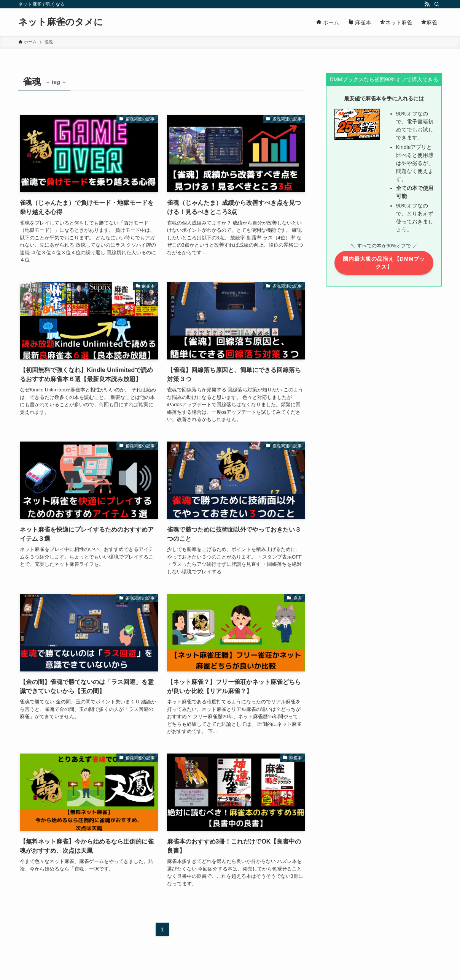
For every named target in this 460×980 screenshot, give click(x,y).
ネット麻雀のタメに (61, 22)
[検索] (437, 4)
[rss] (427, 4)
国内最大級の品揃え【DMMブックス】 (384, 263)
